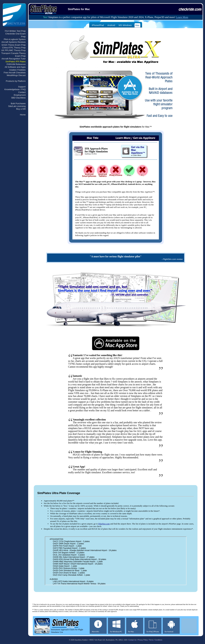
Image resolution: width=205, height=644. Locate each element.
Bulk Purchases (18, 103)
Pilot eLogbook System (15, 39)
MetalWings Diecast (16, 75)
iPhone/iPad (98, 25)
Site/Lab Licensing (17, 106)
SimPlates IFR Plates (16, 62)
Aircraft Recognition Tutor (14, 59)
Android (111, 25)
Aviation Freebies (17, 70)
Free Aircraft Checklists (15, 73)
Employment (20, 95)
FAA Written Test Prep (15, 31)
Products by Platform (16, 81)
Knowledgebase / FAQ (15, 89)
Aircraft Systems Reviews (14, 42)
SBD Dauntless (18, 98)
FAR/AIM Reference (16, 64)
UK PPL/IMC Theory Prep (13, 50)
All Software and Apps (15, 67)
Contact (22, 92)
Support (22, 87)
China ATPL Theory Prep (14, 48)
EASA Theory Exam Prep (14, 45)
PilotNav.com (104, 524)
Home (23, 115)
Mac (137, 25)
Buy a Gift (21, 109)
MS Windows (125, 25)
